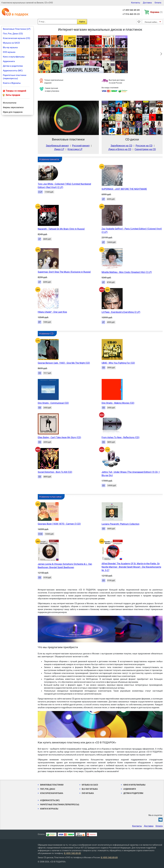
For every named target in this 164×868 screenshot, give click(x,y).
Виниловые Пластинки (52, 785)
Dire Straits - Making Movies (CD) (118, 403)
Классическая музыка (52, 793)
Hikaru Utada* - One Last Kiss (52, 312)
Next (159, 54)
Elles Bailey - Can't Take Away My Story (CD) (59, 437)
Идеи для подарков (13, 112)
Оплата (158, 3)
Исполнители (10, 103)
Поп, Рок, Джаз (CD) (13, 34)
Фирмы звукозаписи (13, 107)
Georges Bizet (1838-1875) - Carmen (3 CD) (59, 524)
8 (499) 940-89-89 (72, 853)
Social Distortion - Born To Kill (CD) (55, 472)
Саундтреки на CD (145, 149)
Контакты (136, 3)
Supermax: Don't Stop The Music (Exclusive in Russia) (64, 272)
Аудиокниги (9, 61)
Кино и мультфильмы (14, 57)
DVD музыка (9, 52)
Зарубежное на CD (121, 146)
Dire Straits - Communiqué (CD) (53, 403)
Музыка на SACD (11, 43)
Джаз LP (59, 149)
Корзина (157, 12)
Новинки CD (46, 334)
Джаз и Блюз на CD (120, 149)
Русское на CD (144, 146)
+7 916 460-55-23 (131, 14)
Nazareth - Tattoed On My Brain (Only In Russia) (61, 229)
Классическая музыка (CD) (17, 38)
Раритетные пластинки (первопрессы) (15, 77)
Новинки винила (49, 159)
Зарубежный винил (57, 146)
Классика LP (75, 149)
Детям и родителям (13, 66)
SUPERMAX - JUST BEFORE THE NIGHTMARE (124, 189)
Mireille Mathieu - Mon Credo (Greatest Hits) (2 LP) (127, 272)
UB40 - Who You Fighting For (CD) (118, 363)
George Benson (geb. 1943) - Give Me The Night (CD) (64, 363)
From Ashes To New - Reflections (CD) (121, 437)
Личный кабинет (152, 22)
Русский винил (81, 146)
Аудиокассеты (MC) (13, 71)
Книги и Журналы (12, 83)
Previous (41, 54)
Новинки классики (50, 497)
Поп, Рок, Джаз (48, 789)
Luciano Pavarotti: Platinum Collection (121, 524)
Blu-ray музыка (10, 47)
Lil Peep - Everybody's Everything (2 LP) (121, 312)
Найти (82, 22)
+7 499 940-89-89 (131, 10)
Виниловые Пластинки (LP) (17, 29)
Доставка (147, 3)
